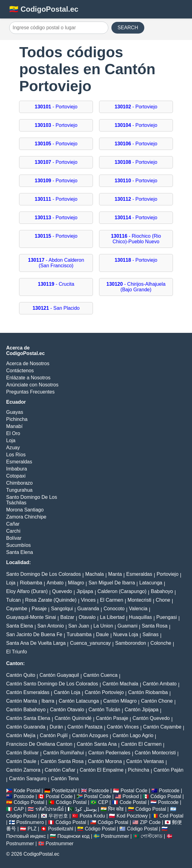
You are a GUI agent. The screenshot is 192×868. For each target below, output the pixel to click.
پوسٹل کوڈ (86, 809)
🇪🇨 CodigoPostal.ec (44, 9)
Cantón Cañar (60, 770)
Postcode (99, 791)
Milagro (76, 583)
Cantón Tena (65, 779)
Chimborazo (19, 483)
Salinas (150, 634)
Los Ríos (16, 455)
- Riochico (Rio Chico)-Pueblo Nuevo (136, 239)
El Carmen (112, 600)
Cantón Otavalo (67, 710)
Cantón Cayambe (162, 727)
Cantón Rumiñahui (64, 753)
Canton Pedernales (109, 753)
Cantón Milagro (120, 701)
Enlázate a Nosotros (28, 378)
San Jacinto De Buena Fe (34, 634)
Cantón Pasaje (112, 718)
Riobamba (31, 583)
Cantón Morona (105, 761)
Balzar (67, 617)
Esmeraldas (19, 462)
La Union (103, 626)
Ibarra (48, 701)
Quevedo (62, 591)
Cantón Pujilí (54, 735)
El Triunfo (17, 652)
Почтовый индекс (26, 836)
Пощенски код (74, 836)
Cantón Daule (21, 761)
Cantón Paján (168, 770)
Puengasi (167, 617)
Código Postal (166, 796)
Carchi (13, 531)
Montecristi (140, 600)
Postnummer (115, 836)
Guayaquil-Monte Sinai (31, 617)
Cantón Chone (157, 701)
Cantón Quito (21, 675)
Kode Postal (27, 791)
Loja (11, 440)
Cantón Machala (120, 684)
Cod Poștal (171, 816)
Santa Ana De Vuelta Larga (36, 643)
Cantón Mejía (21, 735)
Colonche (161, 643)
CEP (103, 802)
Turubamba (79, 634)
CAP (19, 809)
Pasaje (39, 609)
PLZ (32, 829)
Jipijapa (85, 591)
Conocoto (114, 609)
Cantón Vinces (123, 727)
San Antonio (50, 626)
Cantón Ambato (160, 684)
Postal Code (134, 791)
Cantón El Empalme (102, 770)
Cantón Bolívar (22, 753)
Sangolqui (62, 609)
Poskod (131, 796)
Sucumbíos (18, 545)
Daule (102, 634)
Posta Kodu (92, 816)
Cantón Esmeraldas (28, 692)
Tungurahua (19, 490)
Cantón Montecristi (155, 753)
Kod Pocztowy (132, 816)
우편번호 (58, 816)
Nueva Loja (126, 634)
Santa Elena (20, 552)
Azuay (13, 448)
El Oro (13, 433)
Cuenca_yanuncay (90, 643)
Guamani (128, 626)
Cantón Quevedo (151, 718)
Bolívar (14, 538)
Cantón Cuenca (100, 675)
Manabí (14, 426)
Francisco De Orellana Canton (39, 744)
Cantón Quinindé (73, 718)
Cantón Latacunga (79, 701)
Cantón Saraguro (28, 779)
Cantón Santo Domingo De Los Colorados (52, 684)
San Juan (79, 626)
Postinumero (30, 822)
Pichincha (17, 419)
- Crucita (56, 284)
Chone (163, 600)
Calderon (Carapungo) (122, 591)
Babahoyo (162, 591)
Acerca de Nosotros (28, 363)
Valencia (138, 609)
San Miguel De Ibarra (112, 583)
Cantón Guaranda (26, 727)
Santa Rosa (155, 626)
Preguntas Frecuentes (30, 392)
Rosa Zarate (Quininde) (51, 600)
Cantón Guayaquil (59, 675)
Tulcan (13, 600)
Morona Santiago (25, 510)
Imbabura (17, 469)
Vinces (88, 600)
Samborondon (131, 643)
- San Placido (56, 308)
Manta (115, 574)
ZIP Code (150, 822)
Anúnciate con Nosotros (32, 385)
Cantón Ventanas (145, 761)
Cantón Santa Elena (28, 718)
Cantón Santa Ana (97, 744)
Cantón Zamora (23, 770)
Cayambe (17, 609)
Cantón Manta (22, 701)
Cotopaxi (16, 476)
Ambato (55, 583)
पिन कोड (116, 809)
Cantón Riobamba (148, 692)
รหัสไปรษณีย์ (50, 809)
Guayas (15, 412)
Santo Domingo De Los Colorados (44, 574)
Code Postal (133, 802)
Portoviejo (168, 574)
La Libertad (112, 617)
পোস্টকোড (152, 836)
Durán (56, 727)
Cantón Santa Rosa (62, 761)
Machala (94, 574)
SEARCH (128, 28)
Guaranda (88, 609)
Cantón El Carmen (141, 744)
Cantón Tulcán (104, 710)
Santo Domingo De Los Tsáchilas (32, 500)
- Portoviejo (56, 107)
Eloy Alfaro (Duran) (27, 591)
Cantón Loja (67, 692)
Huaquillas (140, 617)
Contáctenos (20, 371)
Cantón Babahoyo (26, 710)
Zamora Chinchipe (26, 517)
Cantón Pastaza (85, 727)
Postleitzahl (64, 791)
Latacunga (151, 583)
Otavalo (87, 617)
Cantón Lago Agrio (133, 735)
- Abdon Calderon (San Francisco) (56, 263)
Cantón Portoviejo (104, 692)
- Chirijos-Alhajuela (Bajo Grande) (136, 287)
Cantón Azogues (90, 735)
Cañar (13, 524)
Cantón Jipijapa (142, 710)
